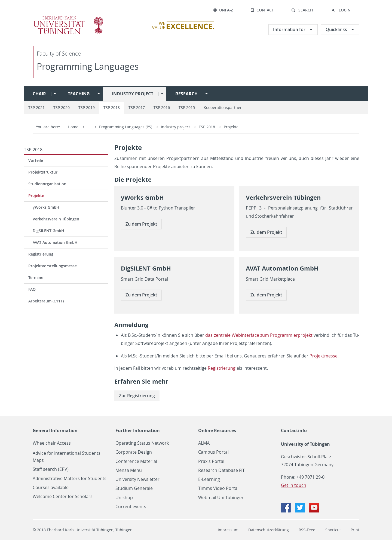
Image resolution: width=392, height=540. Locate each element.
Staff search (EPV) (51, 469)
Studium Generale (134, 488)
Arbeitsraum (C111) (46, 301)
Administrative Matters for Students (70, 479)
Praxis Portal (211, 461)
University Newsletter (137, 479)
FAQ (32, 289)
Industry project (133, 94)
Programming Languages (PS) (126, 127)
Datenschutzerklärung (269, 530)
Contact (262, 10)
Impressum (228, 530)
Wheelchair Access (52, 443)
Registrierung (41, 254)
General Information (55, 430)
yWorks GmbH (46, 207)
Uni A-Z (223, 10)
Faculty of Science (59, 54)
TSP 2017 (137, 107)
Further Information (138, 430)
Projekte (231, 127)
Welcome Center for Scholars (63, 497)
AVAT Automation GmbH (55, 242)
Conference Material (136, 461)
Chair (39, 94)
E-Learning (209, 479)
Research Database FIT (221, 470)
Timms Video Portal (218, 488)
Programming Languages (88, 66)
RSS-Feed (307, 530)
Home (73, 127)
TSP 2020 (62, 107)
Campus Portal (213, 452)
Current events (131, 507)
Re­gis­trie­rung (222, 368)
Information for (290, 29)
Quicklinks (337, 29)
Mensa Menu (129, 470)
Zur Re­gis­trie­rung (137, 396)
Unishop (124, 498)
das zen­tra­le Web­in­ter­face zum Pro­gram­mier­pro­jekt (259, 335)
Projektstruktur (43, 172)
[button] (302, 10)
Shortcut (333, 530)
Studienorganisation (47, 184)
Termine (36, 277)
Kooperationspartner (223, 107)
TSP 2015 (187, 107)
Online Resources (217, 430)
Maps (38, 460)
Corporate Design (134, 452)
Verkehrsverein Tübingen (56, 219)
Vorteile (36, 160)
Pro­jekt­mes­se (324, 356)
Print (355, 530)
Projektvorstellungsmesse (53, 266)
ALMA (204, 443)
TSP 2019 (87, 107)
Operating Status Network (142, 443)
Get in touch (294, 485)
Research (186, 94)
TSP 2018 (112, 107)
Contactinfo (294, 430)
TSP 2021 (36, 107)
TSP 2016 (162, 107)
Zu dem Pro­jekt (141, 224)
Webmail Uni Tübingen (221, 498)
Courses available (51, 488)
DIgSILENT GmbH (48, 231)
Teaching (79, 94)
